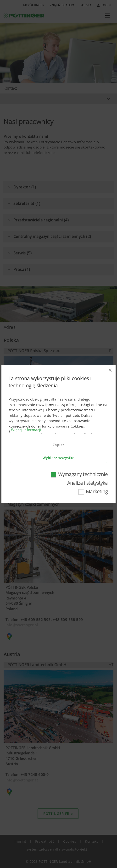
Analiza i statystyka (87, 483)
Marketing (97, 492)
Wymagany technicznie (83, 474)
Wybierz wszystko (58, 458)
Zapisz (58, 445)
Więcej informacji (26, 430)
